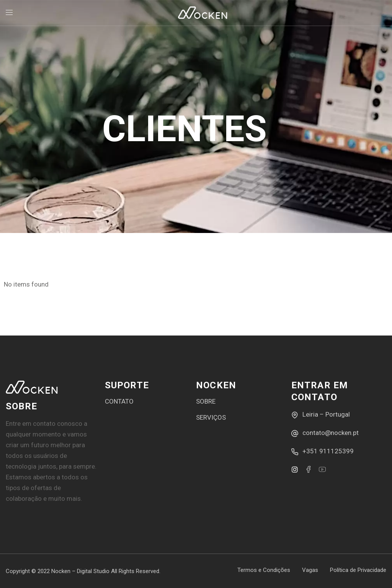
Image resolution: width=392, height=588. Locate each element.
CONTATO (119, 401)
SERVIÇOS (211, 417)
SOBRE (206, 401)
